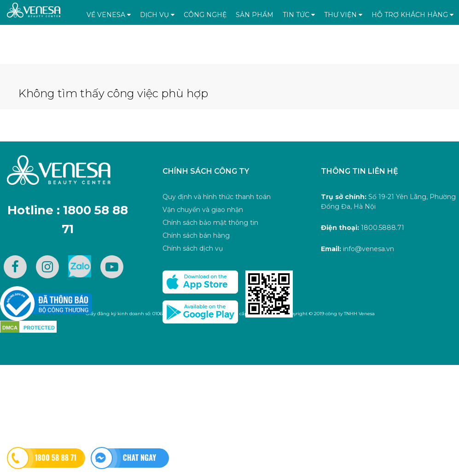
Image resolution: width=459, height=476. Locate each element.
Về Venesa (109, 15)
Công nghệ (205, 15)
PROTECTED (39, 328)
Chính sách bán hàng (196, 235)
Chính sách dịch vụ (193, 248)
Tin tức (299, 15)
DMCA (10, 328)
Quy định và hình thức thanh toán (217, 197)
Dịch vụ (157, 15)
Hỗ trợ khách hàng (413, 15)
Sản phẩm (255, 15)
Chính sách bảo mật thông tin (210, 223)
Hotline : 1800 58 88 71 (68, 220)
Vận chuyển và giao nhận (203, 210)
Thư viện (343, 15)
